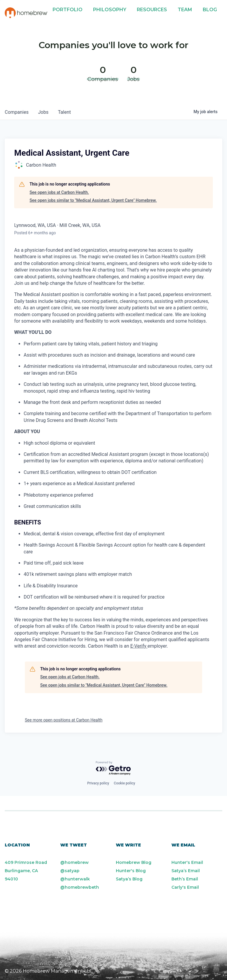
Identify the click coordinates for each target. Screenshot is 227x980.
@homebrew (74, 862)
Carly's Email (185, 887)
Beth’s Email (185, 879)
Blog (210, 10)
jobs (43, 112)
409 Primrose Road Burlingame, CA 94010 (26, 871)
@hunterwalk (75, 879)
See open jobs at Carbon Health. (59, 192)
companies (17, 112)
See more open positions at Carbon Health (64, 720)
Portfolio (68, 10)
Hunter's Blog (131, 871)
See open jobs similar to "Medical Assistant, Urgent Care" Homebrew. (93, 200)
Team (185, 10)
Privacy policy (98, 783)
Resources (152, 10)
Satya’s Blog (129, 879)
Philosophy (110, 10)
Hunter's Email (187, 862)
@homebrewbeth (80, 887)
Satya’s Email (186, 871)
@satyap (70, 871)
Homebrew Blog (134, 862)
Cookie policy (124, 783)
